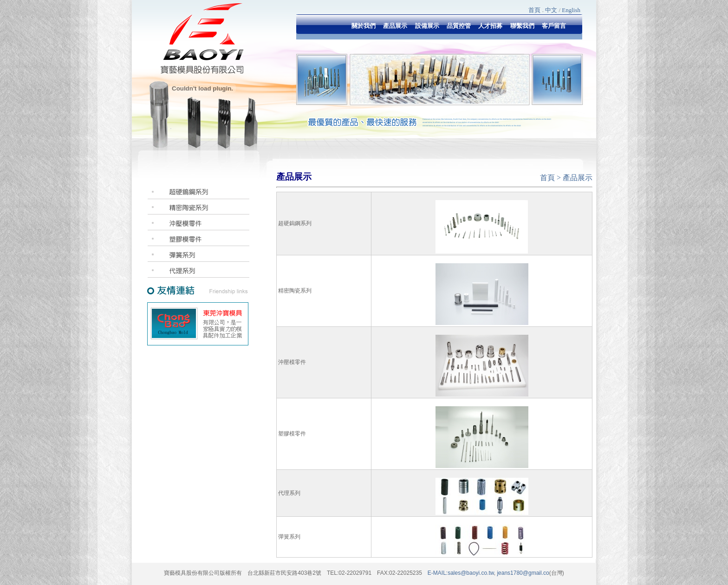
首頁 (534, 10)
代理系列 (289, 493)
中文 (551, 10)
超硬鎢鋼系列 (295, 223)
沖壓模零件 (292, 362)
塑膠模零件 (292, 434)
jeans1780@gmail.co (522, 573)
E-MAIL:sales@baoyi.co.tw (461, 573)
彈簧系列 (289, 537)
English (571, 10)
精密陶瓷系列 (295, 291)
